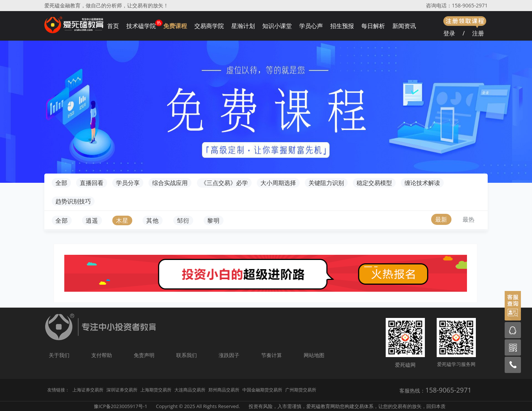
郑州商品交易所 (224, 390)
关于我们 (59, 355)
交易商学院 (209, 26)
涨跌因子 (229, 355)
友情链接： (58, 390)
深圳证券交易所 (122, 390)
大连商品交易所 (190, 390)
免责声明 (144, 355)
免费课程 (175, 26)
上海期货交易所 (156, 390)
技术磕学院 (141, 26)
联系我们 (187, 355)
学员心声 (311, 26)
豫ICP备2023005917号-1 (121, 406)
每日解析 (373, 26)
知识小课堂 (277, 26)
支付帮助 (102, 355)
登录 (449, 33)
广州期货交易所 (301, 390)
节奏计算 (272, 355)
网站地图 (314, 355)
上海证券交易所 (88, 390)
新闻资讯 (404, 26)
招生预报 (342, 26)
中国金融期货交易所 (262, 390)
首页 (113, 26)
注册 (478, 33)
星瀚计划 (243, 26)
